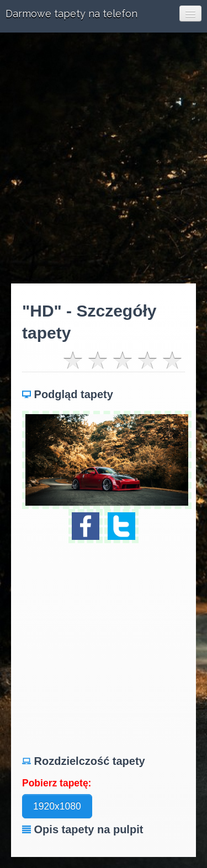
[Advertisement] (104, 158)
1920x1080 (57, 806)
